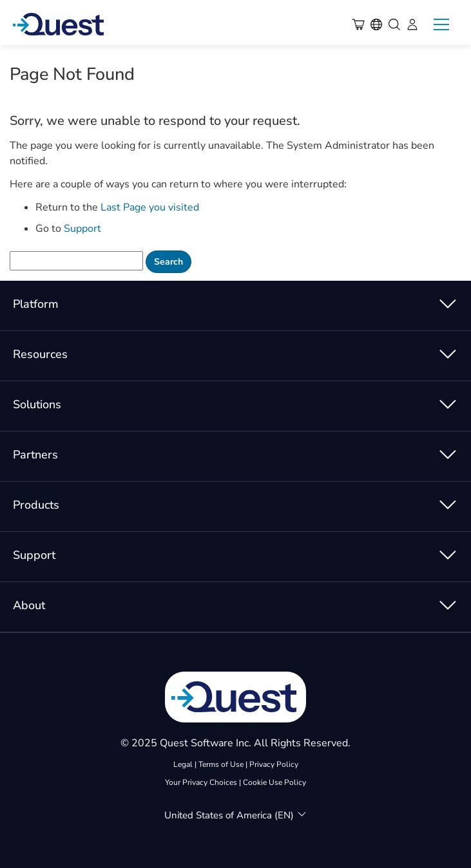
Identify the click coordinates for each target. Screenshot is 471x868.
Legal (183, 764)
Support (82, 229)
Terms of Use (221, 764)
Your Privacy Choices (201, 782)
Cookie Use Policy (274, 782)
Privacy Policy (274, 764)
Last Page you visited (150, 207)
